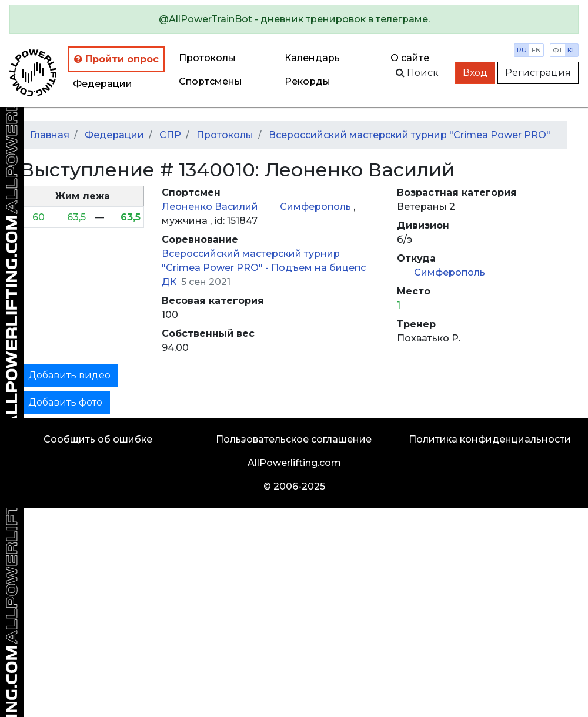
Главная (50, 135)
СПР (170, 135)
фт (558, 50)
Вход (475, 73)
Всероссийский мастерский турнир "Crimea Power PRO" (410, 135)
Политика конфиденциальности (490, 439)
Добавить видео (69, 375)
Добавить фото (65, 402)
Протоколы (207, 58)
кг (572, 50)
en (536, 50)
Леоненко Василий (211, 207)
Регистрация (538, 73)
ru (522, 50)
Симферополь (317, 207)
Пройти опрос (116, 59)
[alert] (294, 19)
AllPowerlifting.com (294, 463)
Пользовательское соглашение (294, 439)
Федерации (103, 84)
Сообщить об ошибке (98, 439)
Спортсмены (211, 81)
